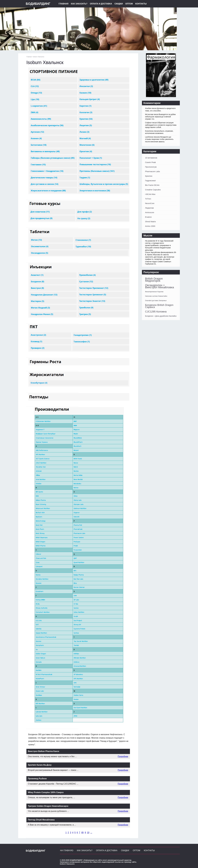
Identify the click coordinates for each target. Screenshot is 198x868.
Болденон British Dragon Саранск (159, 306)
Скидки (119, 4)
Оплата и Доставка (101, 4)
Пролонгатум (151, 167)
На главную (67, 850)
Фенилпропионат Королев (154, 292)
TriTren (148, 199)
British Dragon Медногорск (154, 280)
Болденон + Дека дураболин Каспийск (161, 316)
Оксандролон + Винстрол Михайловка (159, 286)
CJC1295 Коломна (156, 312)
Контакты (141, 4)
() (82, 833)
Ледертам (149, 208)
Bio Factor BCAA (152, 185)
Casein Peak (150, 162)
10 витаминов (151, 158)
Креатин (149, 176)
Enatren (148, 217)
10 (88, 833)
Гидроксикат (150, 181)
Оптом (129, 4)
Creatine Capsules (153, 190)
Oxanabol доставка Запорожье (156, 301)
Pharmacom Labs (153, 171)
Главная (64, 4)
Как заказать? (79, 4)
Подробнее (123, 756)
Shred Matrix (150, 222)
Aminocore (150, 212)
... (91, 833)
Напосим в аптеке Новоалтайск (156, 296)
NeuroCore (150, 203)
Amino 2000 (150, 226)
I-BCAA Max (150, 194)
